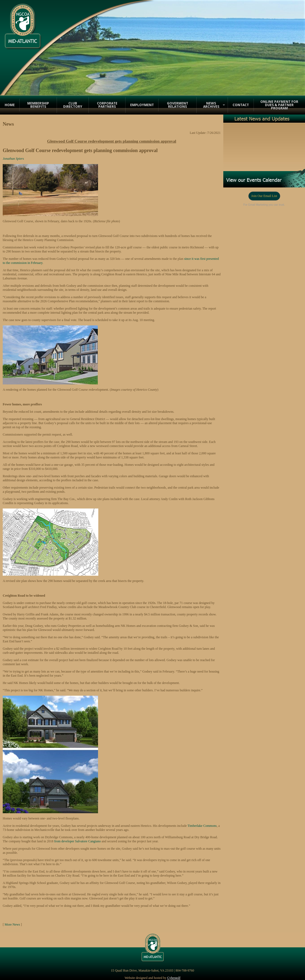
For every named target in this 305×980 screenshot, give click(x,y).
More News (12, 924)
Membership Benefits (38, 105)
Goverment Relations (178, 105)
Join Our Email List (264, 196)
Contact (241, 105)
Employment (142, 105)
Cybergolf (174, 978)
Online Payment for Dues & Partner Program (279, 105)
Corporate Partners (107, 105)
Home (10, 105)
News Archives (211, 105)
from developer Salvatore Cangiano (77, 841)
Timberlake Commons (202, 826)
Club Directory (73, 105)
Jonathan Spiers (13, 159)
